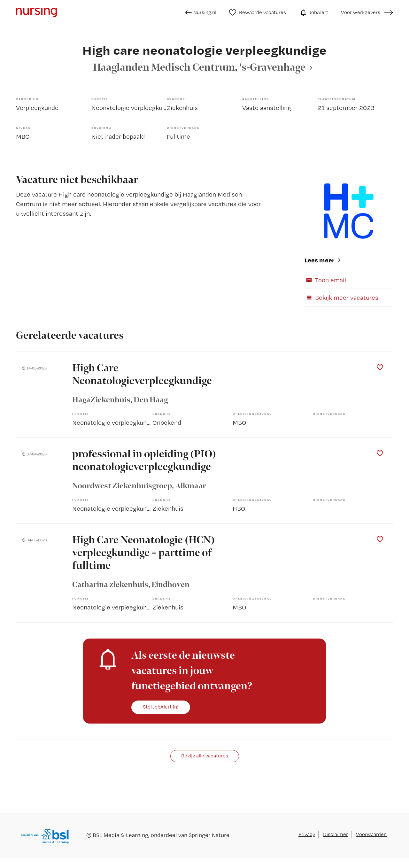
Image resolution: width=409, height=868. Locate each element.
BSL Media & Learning (120, 835)
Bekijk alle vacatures (205, 756)
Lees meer (320, 260)
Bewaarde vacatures (258, 12)
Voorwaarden (371, 834)
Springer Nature (209, 835)
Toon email (325, 280)
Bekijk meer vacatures (341, 298)
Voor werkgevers (361, 12)
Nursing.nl (201, 12)
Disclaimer (336, 834)
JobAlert (313, 12)
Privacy (307, 834)
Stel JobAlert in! (161, 707)
